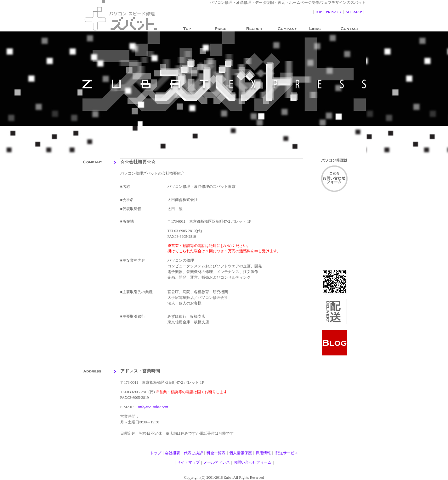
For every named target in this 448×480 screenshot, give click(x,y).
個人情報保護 (241, 453)
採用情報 (263, 453)
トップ (156, 453)
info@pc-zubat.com (153, 407)
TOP (319, 12)
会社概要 (173, 453)
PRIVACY (334, 12)
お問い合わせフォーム (252, 462)
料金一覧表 (216, 453)
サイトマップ (188, 462)
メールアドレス (217, 462)
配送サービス (287, 453)
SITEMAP (354, 12)
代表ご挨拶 (193, 453)
